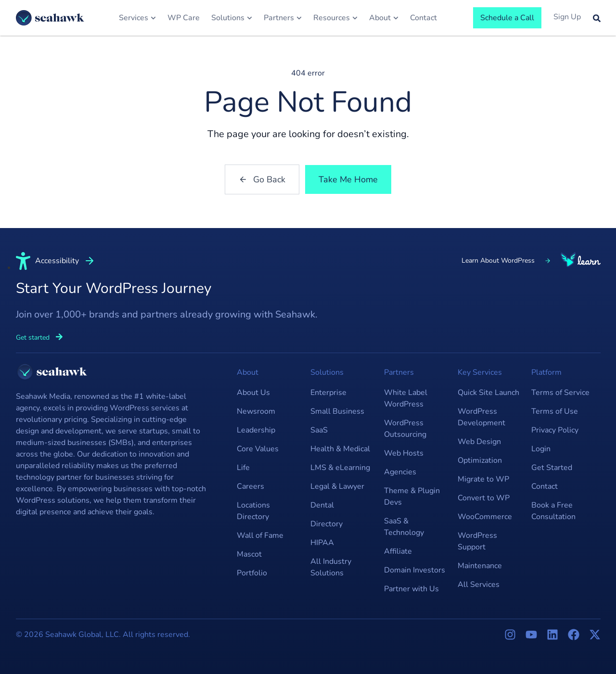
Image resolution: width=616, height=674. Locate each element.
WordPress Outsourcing (405, 429)
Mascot (249, 554)
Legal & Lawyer (337, 486)
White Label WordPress (406, 398)
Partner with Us (411, 589)
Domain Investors (415, 570)
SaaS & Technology (404, 527)
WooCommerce (485, 517)
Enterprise (328, 393)
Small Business (337, 411)
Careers (250, 486)
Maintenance (480, 566)
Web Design (479, 442)
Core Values (258, 449)
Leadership (256, 430)
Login (541, 449)
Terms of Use (555, 411)
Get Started (552, 468)
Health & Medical (340, 449)
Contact (545, 486)
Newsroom (256, 411)
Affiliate (398, 551)
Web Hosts (404, 453)
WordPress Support (477, 541)
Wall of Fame (260, 535)
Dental (322, 505)
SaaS (319, 430)
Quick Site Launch (488, 393)
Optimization (480, 460)
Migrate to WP (483, 479)
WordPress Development (481, 417)
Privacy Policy (555, 430)
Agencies (400, 472)
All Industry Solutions (331, 567)
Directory (327, 524)
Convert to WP (484, 498)
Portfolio (252, 573)
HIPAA (322, 543)
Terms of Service (560, 393)
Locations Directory (253, 511)
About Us (253, 393)
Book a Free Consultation (553, 511)
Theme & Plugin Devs (412, 496)
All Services (479, 585)
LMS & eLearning (340, 468)
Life (243, 468)
